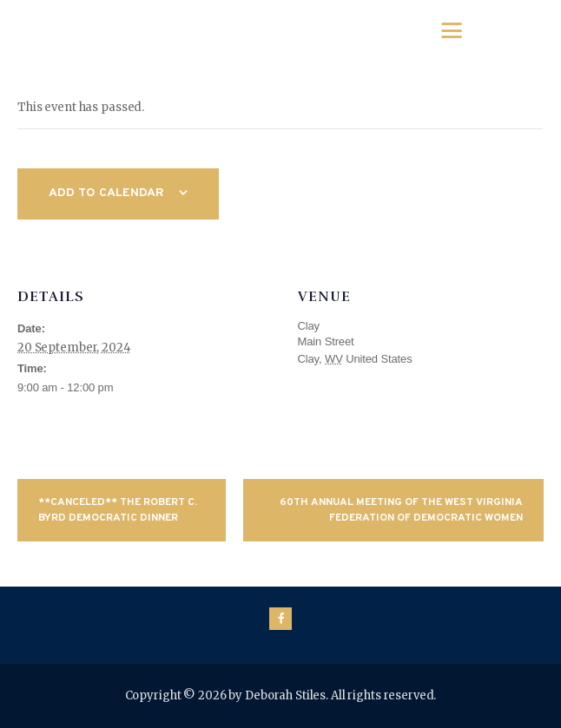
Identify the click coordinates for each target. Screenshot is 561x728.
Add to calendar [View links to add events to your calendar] (106, 193)
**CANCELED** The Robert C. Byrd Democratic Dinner (118, 510)
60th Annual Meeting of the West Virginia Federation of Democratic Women (401, 510)
